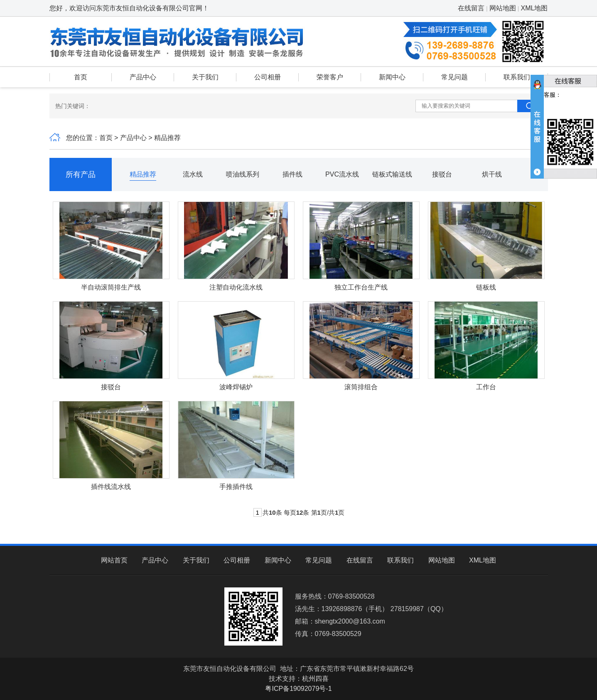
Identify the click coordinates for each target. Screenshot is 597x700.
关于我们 (205, 77)
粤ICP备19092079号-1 (298, 689)
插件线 (292, 174)
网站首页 (114, 560)
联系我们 (517, 77)
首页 (81, 77)
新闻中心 (392, 77)
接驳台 (442, 174)
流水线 (193, 174)
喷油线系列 (243, 174)
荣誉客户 (330, 77)
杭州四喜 (315, 679)
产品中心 (143, 77)
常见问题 (455, 77)
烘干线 (492, 174)
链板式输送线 (392, 174)
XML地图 (534, 8)
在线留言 (471, 8)
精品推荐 (143, 174)
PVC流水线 (342, 174)
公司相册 (268, 77)
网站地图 (503, 8)
